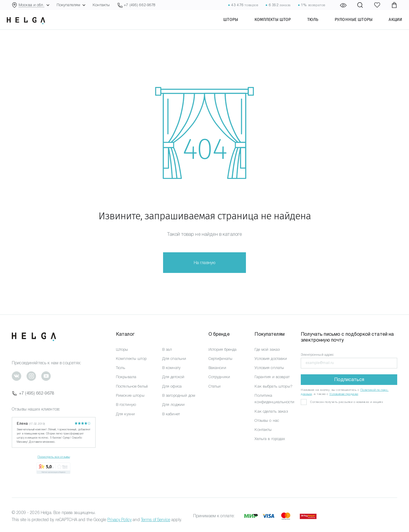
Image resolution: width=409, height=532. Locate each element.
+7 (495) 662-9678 (33, 393)
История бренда (223, 349)
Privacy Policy (119, 520)
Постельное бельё (132, 386)
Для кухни (125, 414)
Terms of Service (156, 520)
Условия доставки (271, 359)
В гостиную (126, 405)
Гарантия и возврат (272, 377)
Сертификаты (221, 359)
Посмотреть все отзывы (54, 457)
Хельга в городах (270, 439)
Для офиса (172, 386)
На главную (204, 263)
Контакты (101, 5)
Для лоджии (173, 405)
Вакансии (217, 368)
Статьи (215, 386)
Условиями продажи (344, 394)
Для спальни (174, 359)
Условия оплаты (269, 368)
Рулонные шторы (349, 25)
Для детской (173, 377)
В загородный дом (179, 395)
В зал (167, 349)
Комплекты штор (267, 25)
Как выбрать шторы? (274, 386)
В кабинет (171, 414)
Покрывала (126, 377)
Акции (390, 25)
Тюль (308, 25)
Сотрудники (219, 377)
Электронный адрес (317, 355)
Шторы (226, 25)
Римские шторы (130, 395)
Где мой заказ (267, 349)
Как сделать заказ (271, 411)
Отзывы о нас (267, 420)
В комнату (171, 368)
